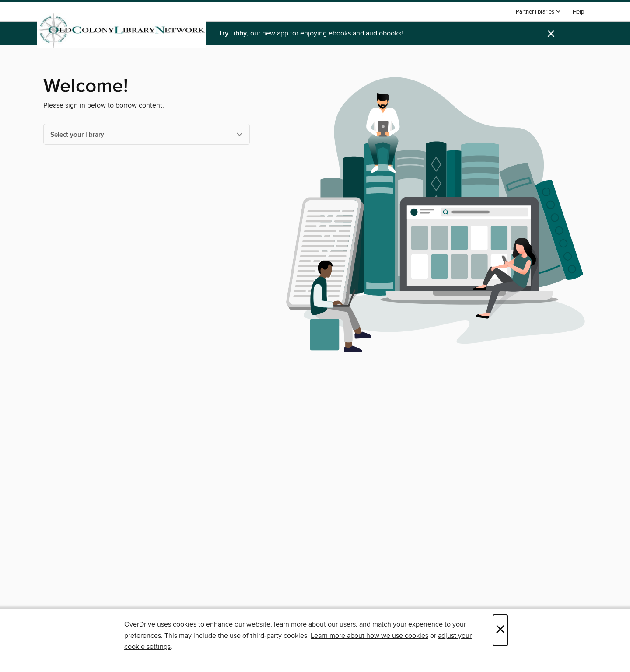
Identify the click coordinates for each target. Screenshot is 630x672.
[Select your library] (147, 134)
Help (578, 12)
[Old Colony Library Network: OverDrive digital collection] (122, 30)
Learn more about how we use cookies (369, 636)
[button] (539, 12)
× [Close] (500, 630)
